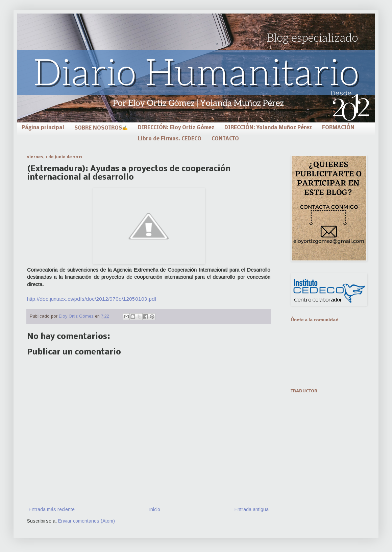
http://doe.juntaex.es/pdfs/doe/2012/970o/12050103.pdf (92, 299)
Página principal (43, 128)
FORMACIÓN (338, 128)
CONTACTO (225, 139)
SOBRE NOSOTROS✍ (101, 128)
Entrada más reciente (52, 509)
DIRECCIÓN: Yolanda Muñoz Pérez (268, 128)
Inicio (155, 509)
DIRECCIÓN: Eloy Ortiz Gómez (176, 128)
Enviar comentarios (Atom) (87, 521)
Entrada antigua (252, 509)
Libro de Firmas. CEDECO (170, 139)
